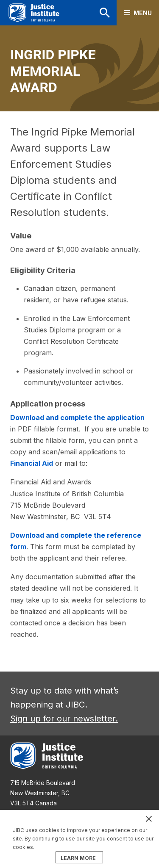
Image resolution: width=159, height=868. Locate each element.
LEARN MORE (78, 858)
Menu (143, 13)
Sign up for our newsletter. (64, 719)
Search (105, 13)
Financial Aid (32, 463)
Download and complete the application (77, 417)
